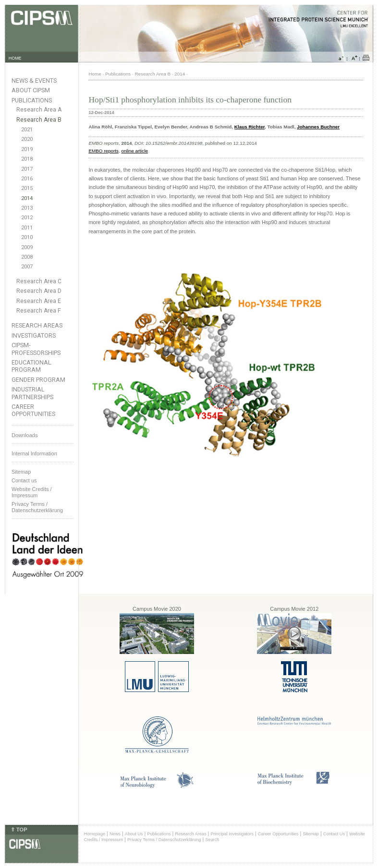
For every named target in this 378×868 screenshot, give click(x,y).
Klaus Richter (250, 127)
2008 (27, 257)
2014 (27, 198)
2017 (27, 169)
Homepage (94, 834)
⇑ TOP (19, 830)
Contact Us (334, 834)
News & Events (34, 81)
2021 (27, 130)
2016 (27, 179)
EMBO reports (104, 151)
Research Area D (39, 291)
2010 (27, 237)
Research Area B (39, 120)
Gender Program (38, 380)
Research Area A (39, 110)
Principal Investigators (232, 834)
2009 (27, 247)
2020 (27, 139)
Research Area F (39, 311)
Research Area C (39, 281)
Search (213, 840)
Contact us (24, 480)
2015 (27, 188)
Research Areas (37, 325)
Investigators (34, 335)
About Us (134, 834)
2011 (27, 228)
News (115, 834)
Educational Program (31, 366)
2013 (27, 208)
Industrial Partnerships (32, 393)
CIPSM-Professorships (36, 349)
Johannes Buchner (318, 127)
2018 (27, 159)
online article (134, 151)
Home (95, 74)
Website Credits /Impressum (32, 492)
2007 (27, 267)
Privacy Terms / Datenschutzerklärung (37, 507)
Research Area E (39, 301)
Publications (32, 100)
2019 (27, 149)
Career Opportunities (33, 410)
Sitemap (21, 472)
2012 (27, 218)
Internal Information (34, 453)
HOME (15, 58)
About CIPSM (31, 90)
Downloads (24, 435)
